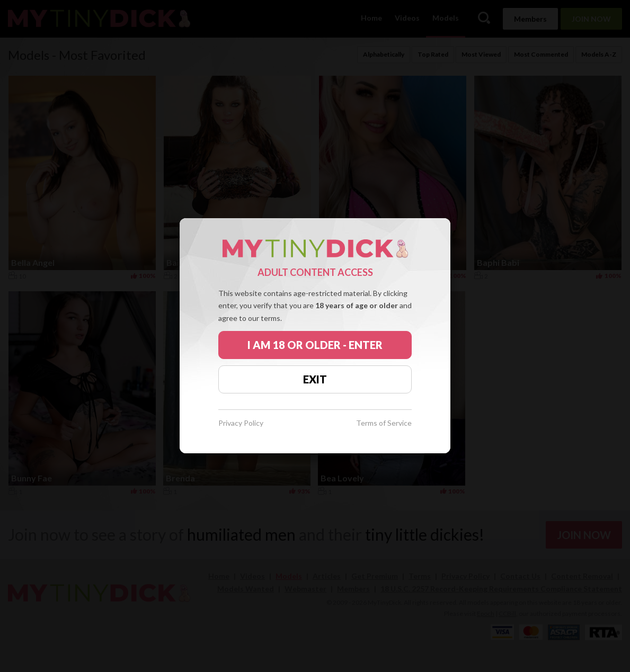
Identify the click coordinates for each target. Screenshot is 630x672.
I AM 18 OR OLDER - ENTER (315, 345)
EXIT (315, 379)
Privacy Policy (241, 423)
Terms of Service (384, 423)
